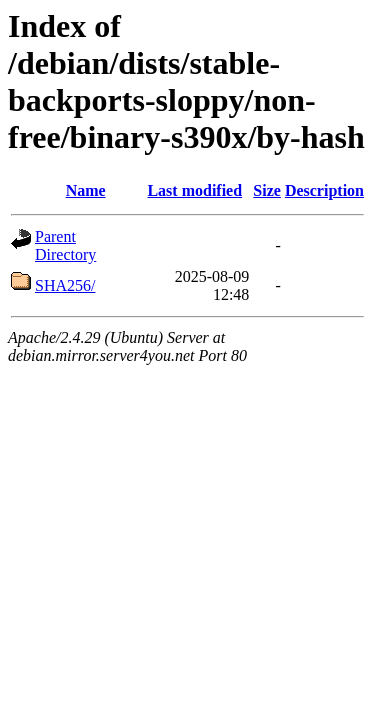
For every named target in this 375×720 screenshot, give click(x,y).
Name (86, 190)
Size (267, 190)
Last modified (194, 190)
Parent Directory (65, 245)
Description (324, 190)
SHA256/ (65, 285)
